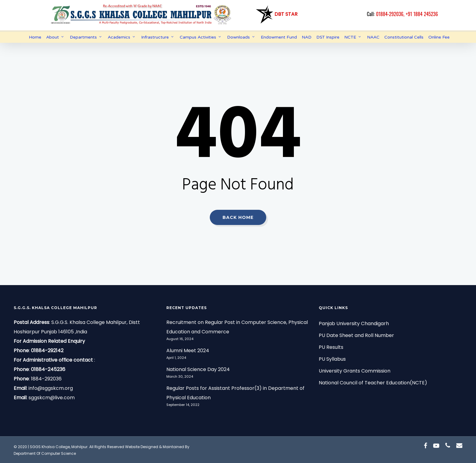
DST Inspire (328, 37)
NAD (307, 37)
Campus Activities (201, 37)
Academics (122, 37)
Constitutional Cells (404, 37)
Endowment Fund (279, 37)
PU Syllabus (332, 359)
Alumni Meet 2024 (188, 351)
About (55, 37)
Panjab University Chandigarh (354, 323)
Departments (86, 37)
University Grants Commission (355, 371)
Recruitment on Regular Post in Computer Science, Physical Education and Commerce (237, 327)
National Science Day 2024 (198, 369)
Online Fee (439, 37)
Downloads (241, 37)
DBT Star (276, 14)
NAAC (373, 37)
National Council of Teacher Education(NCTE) (373, 383)
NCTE (353, 37)
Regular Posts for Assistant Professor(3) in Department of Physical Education (235, 393)
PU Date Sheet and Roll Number (356, 335)
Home (35, 37)
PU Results (331, 347)
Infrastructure (158, 37)
